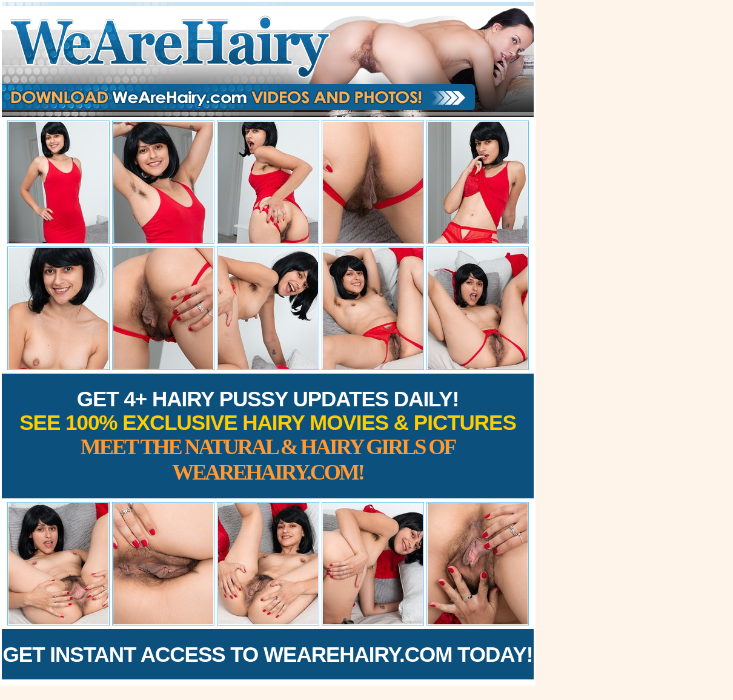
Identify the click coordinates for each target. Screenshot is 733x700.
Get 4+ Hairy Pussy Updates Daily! (268, 436)
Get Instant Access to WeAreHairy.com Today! (268, 654)
